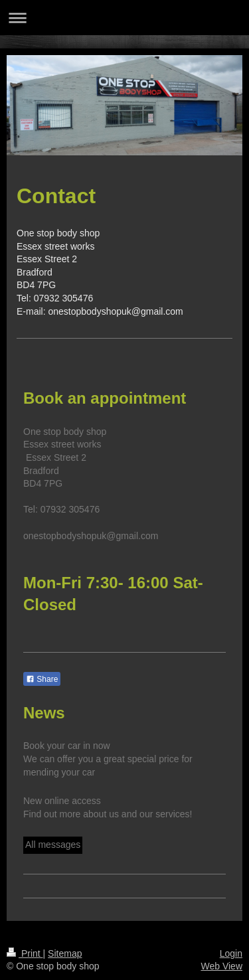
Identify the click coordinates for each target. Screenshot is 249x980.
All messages (53, 845)
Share (42, 679)
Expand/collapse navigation (124, 18)
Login (231, 953)
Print (25, 953)
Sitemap (65, 953)
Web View (221, 966)
